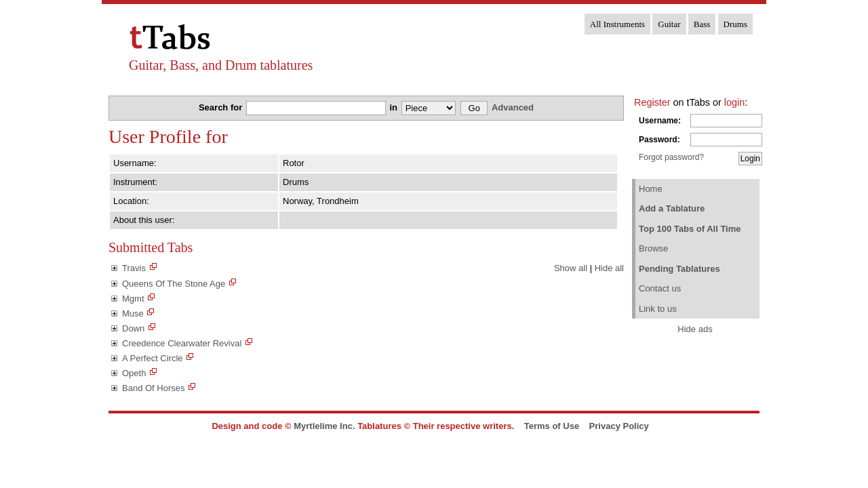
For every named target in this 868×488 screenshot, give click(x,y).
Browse (653, 248)
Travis (134, 268)
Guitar (669, 24)
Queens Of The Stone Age (174, 284)
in (394, 107)
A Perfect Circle (153, 358)
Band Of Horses (154, 388)
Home (651, 189)
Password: (659, 140)
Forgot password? (671, 157)
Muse (133, 313)
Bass (702, 24)
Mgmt (133, 299)
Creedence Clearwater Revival (182, 343)
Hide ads (695, 329)
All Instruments (617, 24)
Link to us (658, 309)
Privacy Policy (619, 426)
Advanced (513, 107)
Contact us (660, 288)
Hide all (609, 268)
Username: (660, 121)
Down (133, 328)
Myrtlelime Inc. (324, 426)
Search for (222, 107)
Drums (735, 24)
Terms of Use (552, 426)
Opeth (134, 373)
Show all (571, 268)
